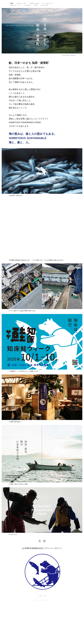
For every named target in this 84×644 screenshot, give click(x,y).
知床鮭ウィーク (16, 5)
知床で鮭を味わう (16, 422)
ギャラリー (14, 535)
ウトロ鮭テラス (48, 3)
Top (12, 3)
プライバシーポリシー (53, 548)
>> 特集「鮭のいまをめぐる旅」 (19, 484)
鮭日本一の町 (21, 3)
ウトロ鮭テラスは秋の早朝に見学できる (23, 311)
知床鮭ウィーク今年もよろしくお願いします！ (25, 371)
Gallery (44, 5)
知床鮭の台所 (34, 3)
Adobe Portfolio (46, 600)
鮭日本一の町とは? (16, 196)
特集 (36, 5)
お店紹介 (28, 5)
